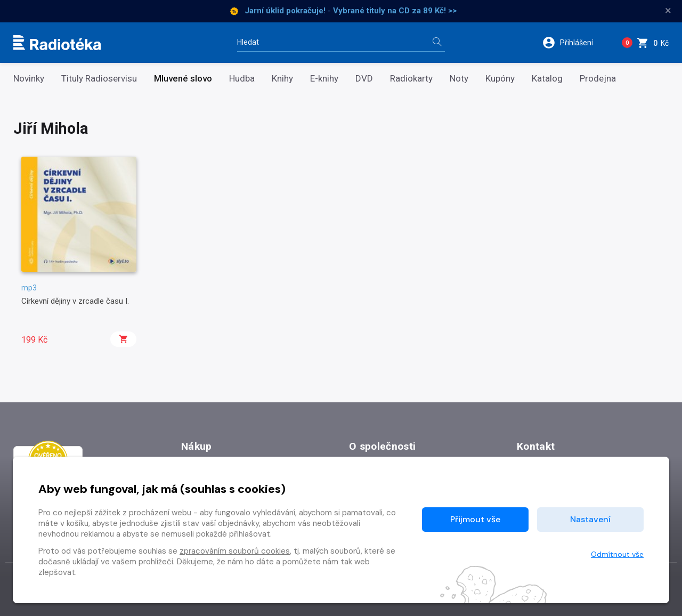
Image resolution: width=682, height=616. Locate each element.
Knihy (282, 79)
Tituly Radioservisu (99, 79)
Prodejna (598, 79)
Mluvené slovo (183, 79)
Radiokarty (411, 79)
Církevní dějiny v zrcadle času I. (75, 301)
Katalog (547, 79)
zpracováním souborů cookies (235, 551)
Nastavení (590, 519)
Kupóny (500, 79)
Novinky (29, 79)
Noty (459, 79)
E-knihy (324, 79)
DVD (364, 79)
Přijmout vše (475, 519)
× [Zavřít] (668, 11)
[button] (575, 43)
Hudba (242, 79)
